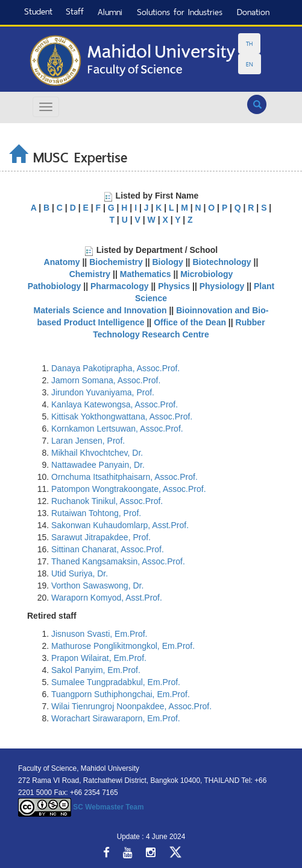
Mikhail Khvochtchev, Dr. (97, 453)
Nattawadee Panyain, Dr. (98, 465)
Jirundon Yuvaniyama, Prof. (103, 392)
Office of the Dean (190, 322)
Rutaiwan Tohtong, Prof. (96, 513)
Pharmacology (121, 286)
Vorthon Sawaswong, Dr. (97, 586)
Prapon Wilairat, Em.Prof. (99, 658)
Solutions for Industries (180, 12)
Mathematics (146, 274)
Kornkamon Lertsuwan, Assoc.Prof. (117, 429)
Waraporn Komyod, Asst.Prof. (107, 598)
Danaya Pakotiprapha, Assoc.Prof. (115, 368)
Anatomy (62, 262)
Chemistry (90, 274)
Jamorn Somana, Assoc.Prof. (106, 380)
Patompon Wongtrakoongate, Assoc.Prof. (129, 489)
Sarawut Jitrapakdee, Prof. (101, 537)
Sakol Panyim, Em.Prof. (96, 670)
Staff (75, 11)
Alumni (110, 12)
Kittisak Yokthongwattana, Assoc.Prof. (122, 416)
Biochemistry (116, 262)
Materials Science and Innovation (100, 310)
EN (250, 64)
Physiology (223, 286)
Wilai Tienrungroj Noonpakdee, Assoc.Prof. (131, 706)
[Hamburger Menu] (46, 107)
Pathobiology (55, 286)
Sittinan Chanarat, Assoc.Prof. (108, 549)
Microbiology (206, 274)
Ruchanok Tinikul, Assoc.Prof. (107, 501)
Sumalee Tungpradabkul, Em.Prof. (116, 682)
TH (249, 43)
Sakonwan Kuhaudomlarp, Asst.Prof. (120, 525)
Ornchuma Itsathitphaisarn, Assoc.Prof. (124, 477)
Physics (174, 286)
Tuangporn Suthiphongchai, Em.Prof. (121, 694)
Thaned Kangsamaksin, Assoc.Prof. (118, 561)
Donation (253, 12)
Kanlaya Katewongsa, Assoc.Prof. (115, 404)
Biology (167, 262)
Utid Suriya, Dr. (80, 573)
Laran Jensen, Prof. (88, 441)
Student (38, 11)
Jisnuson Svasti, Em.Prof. (99, 634)
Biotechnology (222, 262)
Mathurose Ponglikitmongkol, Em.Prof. (123, 646)
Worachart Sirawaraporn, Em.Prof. (116, 718)
